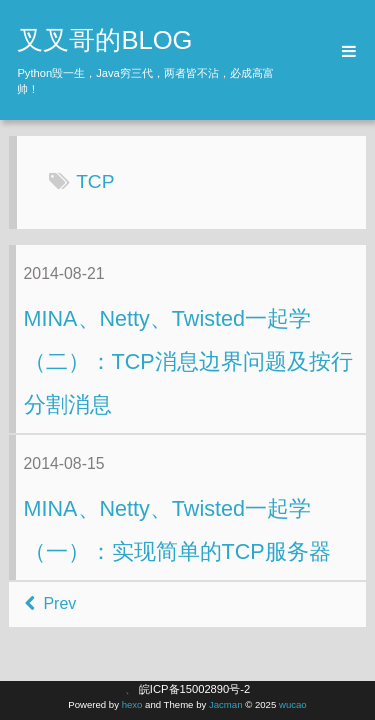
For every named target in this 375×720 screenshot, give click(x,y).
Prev (50, 603)
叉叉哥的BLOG (104, 40)
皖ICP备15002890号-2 (194, 689)
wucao (293, 704)
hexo (132, 704)
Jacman (226, 704)
